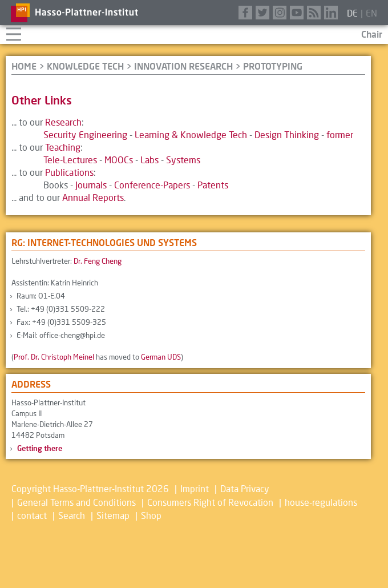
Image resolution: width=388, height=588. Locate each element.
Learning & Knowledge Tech (191, 134)
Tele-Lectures (70, 160)
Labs (149, 160)
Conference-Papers (152, 185)
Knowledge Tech (85, 66)
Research (63, 122)
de (352, 13)
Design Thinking (287, 134)
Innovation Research (183, 66)
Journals (91, 185)
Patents (213, 185)
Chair (372, 34)
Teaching (63, 147)
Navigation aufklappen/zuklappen (13, 33)
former (340, 134)
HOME (24, 66)
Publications (69, 172)
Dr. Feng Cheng (98, 261)
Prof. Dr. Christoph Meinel (54, 357)
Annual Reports (93, 197)
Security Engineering (85, 134)
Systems (183, 160)
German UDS (161, 357)
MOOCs (119, 160)
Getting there (40, 448)
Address (31, 384)
